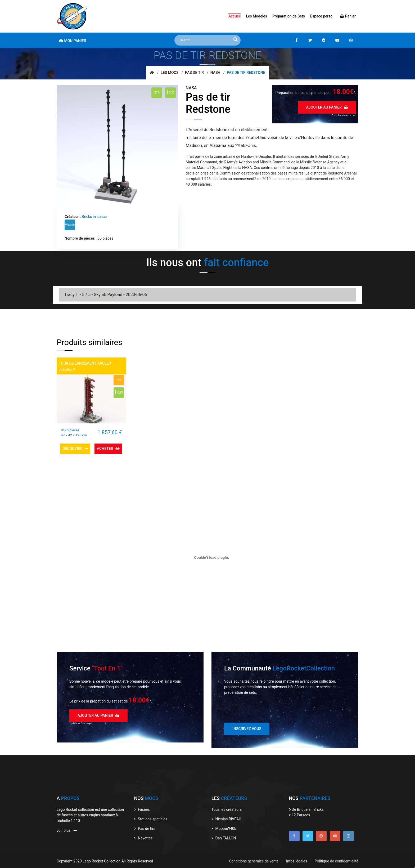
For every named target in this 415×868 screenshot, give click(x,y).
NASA (215, 73)
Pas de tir (194, 73)
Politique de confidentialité (337, 861)
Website (70, 225)
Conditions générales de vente (254, 861)
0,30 (170, 92)
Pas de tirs (145, 829)
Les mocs (170, 73)
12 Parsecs (300, 815)
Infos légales (297, 861)
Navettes (143, 838)
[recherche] (236, 40)
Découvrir (75, 449)
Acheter (108, 449)
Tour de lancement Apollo (85, 363)
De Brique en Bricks (306, 809)
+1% (119, 380)
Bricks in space (94, 217)
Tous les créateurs (227, 809)
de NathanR (67, 370)
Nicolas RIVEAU (226, 819)
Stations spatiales (151, 819)
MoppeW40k (224, 829)
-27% (157, 93)
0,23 (119, 392)
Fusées (142, 809)
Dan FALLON (224, 838)
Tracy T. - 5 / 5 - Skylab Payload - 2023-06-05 (106, 295)
